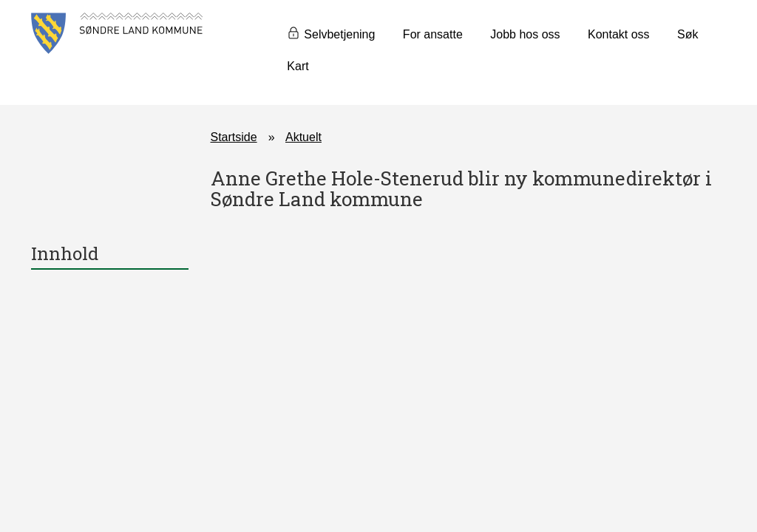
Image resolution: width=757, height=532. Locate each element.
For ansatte (433, 34)
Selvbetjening (339, 34)
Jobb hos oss (525, 34)
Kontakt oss (619, 34)
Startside (234, 137)
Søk (688, 34)
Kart (298, 66)
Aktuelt (303, 137)
